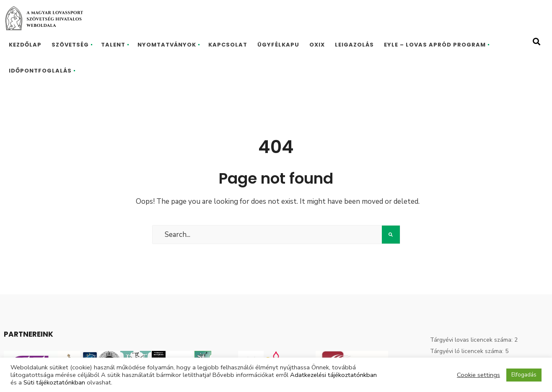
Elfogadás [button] (524, 375)
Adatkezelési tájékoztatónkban (333, 375)
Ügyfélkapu (278, 45)
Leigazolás (354, 45)
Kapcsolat (228, 45)
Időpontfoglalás (40, 71)
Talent (113, 45)
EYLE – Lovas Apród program (435, 45)
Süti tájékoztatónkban (54, 382)
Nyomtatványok (167, 45)
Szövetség (70, 45)
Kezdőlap (25, 45)
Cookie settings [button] (478, 375)
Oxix (317, 45)
